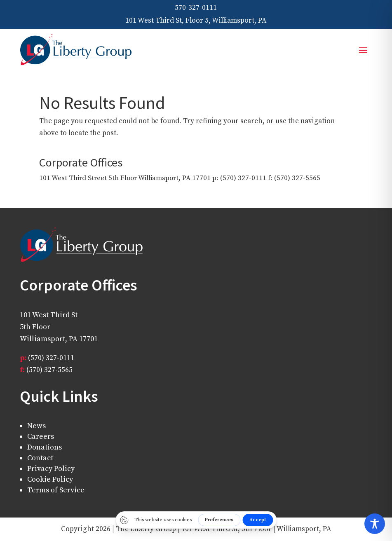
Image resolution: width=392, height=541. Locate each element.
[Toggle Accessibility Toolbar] (375, 524)
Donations (45, 447)
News (36, 426)
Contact (40, 458)
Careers (41, 437)
